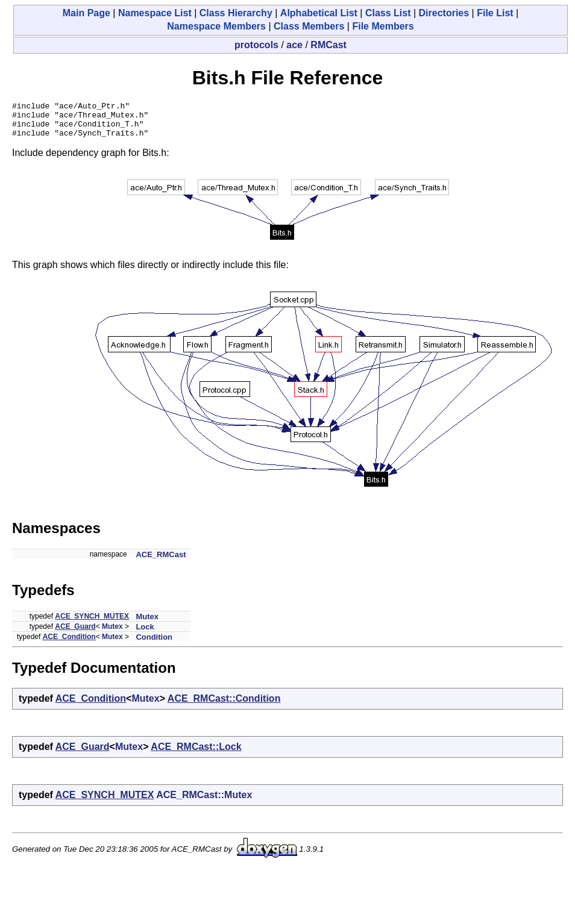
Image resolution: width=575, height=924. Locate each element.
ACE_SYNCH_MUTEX (92, 623)
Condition (154, 644)
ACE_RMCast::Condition (224, 706)
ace (294, 45)
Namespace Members (216, 26)
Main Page (86, 13)
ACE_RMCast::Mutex (204, 802)
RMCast (328, 45)
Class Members (309, 26)
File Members (383, 26)
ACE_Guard (75, 634)
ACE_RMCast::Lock (196, 754)
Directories (444, 13)
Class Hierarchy (236, 13)
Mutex (147, 624)
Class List (388, 13)
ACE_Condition (69, 644)
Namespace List (155, 13)
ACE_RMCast (161, 562)
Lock (145, 634)
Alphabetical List (319, 13)
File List (495, 13)
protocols (256, 45)
